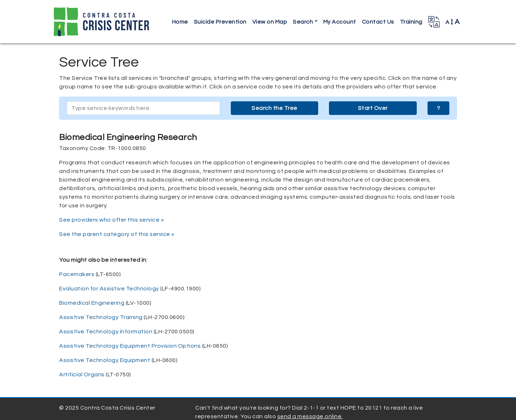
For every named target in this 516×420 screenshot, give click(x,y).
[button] (434, 22)
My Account (340, 22)
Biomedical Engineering (92, 303)
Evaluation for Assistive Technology (109, 289)
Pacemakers (77, 274)
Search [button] (303, 22)
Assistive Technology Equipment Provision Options (130, 346)
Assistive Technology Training (101, 317)
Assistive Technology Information (106, 332)
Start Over (373, 108)
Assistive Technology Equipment (105, 360)
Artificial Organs (82, 375)
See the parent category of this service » (117, 234)
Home (180, 22)
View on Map (270, 22)
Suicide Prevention (220, 22)
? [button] (439, 108)
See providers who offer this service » (111, 220)
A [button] (453, 22)
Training (411, 22)
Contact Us (378, 22)
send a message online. (310, 416)
